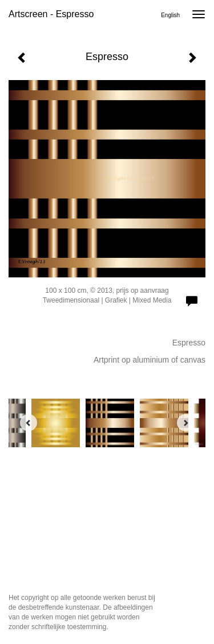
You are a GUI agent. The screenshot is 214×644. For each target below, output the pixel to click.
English (170, 15)
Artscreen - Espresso (51, 14)
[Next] (185, 423)
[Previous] (29, 423)
